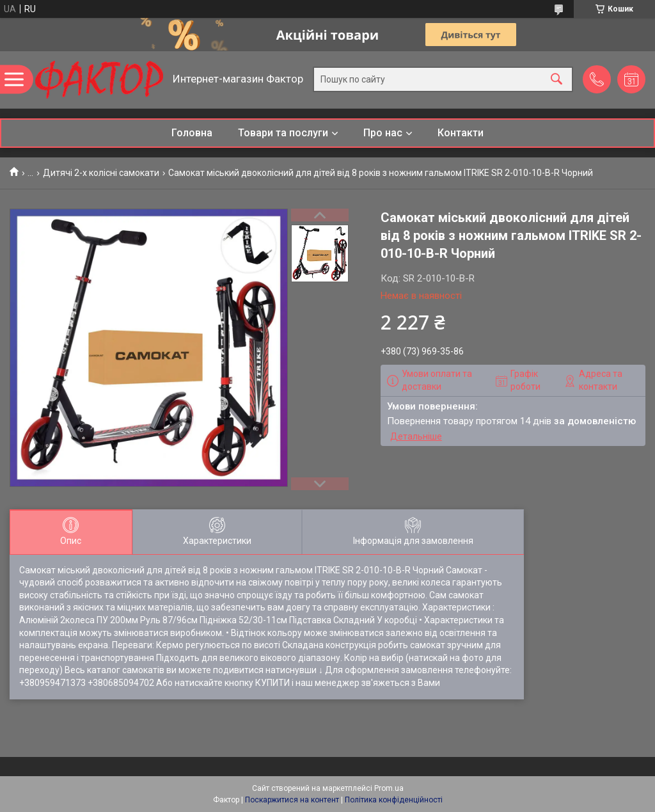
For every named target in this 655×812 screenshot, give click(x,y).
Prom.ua (389, 788)
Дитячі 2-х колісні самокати (101, 173)
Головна (192, 133)
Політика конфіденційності (394, 800)
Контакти (461, 133)
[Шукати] (556, 80)
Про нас (383, 133)
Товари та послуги (283, 133)
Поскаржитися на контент (292, 800)
